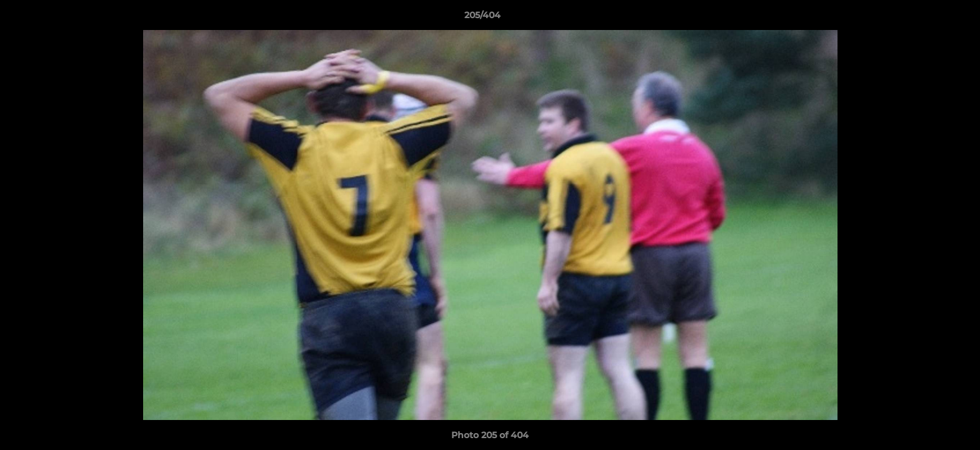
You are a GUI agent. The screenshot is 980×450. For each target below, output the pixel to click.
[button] (927, 18)
